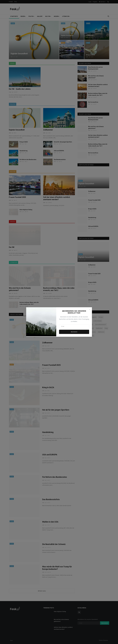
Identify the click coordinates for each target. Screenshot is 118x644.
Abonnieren (74, 332)
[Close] (90, 309)
